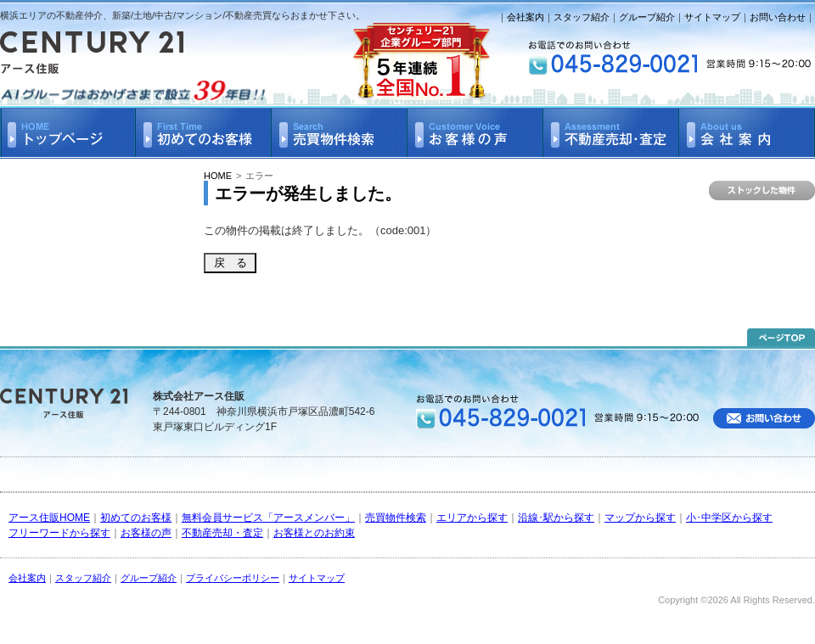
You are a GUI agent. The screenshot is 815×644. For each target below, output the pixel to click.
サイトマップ (712, 17)
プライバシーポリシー (233, 578)
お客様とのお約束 (314, 533)
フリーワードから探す (59, 533)
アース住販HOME (49, 518)
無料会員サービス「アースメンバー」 (268, 518)
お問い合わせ (778, 17)
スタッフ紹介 (582, 17)
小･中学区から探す (729, 518)
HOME (218, 176)
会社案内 (526, 17)
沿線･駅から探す (556, 518)
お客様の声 (146, 533)
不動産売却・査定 (222, 533)
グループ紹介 (647, 17)
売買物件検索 (396, 518)
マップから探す (640, 518)
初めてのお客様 (136, 518)
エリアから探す (472, 518)
